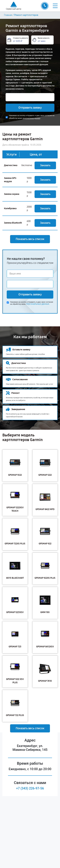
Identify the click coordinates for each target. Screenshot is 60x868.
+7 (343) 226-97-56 (30, 788)
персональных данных (31, 118)
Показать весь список (30, 239)
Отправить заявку (30, 108)
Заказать (45, 165)
